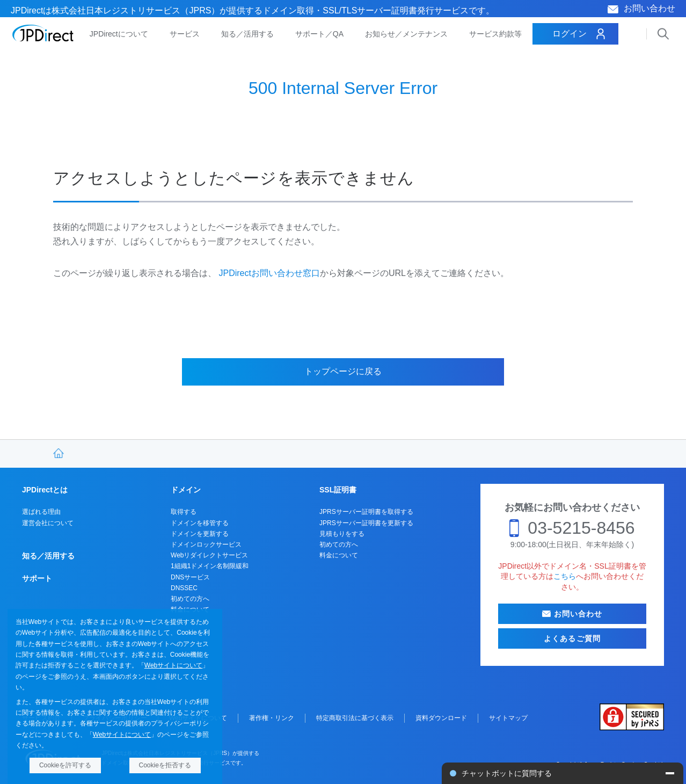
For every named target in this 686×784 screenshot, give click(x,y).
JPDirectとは (45, 490)
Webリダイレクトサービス (209, 555)
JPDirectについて (119, 34)
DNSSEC (184, 588)
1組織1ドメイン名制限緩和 (210, 566)
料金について (339, 555)
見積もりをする (342, 534)
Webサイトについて (173, 665)
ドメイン (186, 490)
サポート (37, 578)
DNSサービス (190, 577)
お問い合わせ (649, 8)
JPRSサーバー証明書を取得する (366, 512)
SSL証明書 (338, 490)
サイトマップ (508, 718)
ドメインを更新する (200, 534)
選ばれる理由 (41, 512)
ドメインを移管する (200, 523)
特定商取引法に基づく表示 (355, 718)
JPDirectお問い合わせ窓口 (269, 273)
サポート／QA (319, 34)
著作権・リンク (272, 718)
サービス (185, 34)
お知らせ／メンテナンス (406, 34)
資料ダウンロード (441, 718)
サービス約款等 (495, 34)
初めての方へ (190, 599)
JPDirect (43, 33)
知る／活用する (247, 34)
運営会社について (48, 523)
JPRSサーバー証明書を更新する (366, 523)
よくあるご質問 (572, 638)
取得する (184, 512)
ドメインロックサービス (206, 545)
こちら (565, 576)
